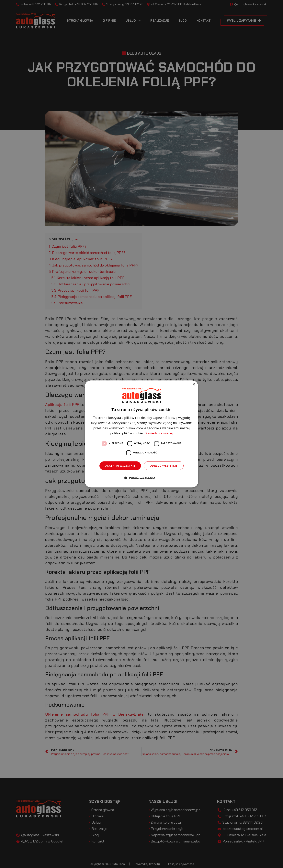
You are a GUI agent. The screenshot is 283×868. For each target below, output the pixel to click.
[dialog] (141, 434)
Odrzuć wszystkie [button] (164, 466)
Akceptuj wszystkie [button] (120, 466)
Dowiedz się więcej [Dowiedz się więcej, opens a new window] (159, 433)
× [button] (194, 385)
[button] (141, 478)
